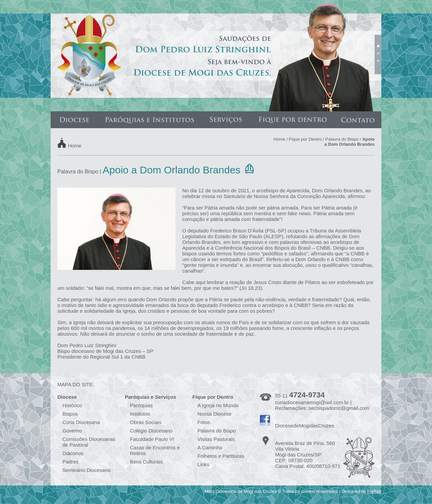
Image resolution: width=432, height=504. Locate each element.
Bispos (70, 414)
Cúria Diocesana (81, 422)
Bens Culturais (146, 462)
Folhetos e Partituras (221, 456)
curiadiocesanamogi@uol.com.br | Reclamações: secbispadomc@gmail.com (322, 405)
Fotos (204, 422)
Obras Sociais (146, 422)
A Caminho (210, 447)
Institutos (140, 414)
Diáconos (73, 453)
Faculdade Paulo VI (152, 439)
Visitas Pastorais (216, 439)
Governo (72, 431)
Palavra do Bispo (342, 139)
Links (203, 464)
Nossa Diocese (214, 414)
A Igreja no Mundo (218, 405)
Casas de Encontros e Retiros (155, 450)
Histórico (72, 405)
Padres (71, 462)
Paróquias (141, 405)
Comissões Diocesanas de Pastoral (89, 442)
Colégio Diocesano (151, 431)
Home (75, 145)
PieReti (374, 491)
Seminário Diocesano (87, 470)
